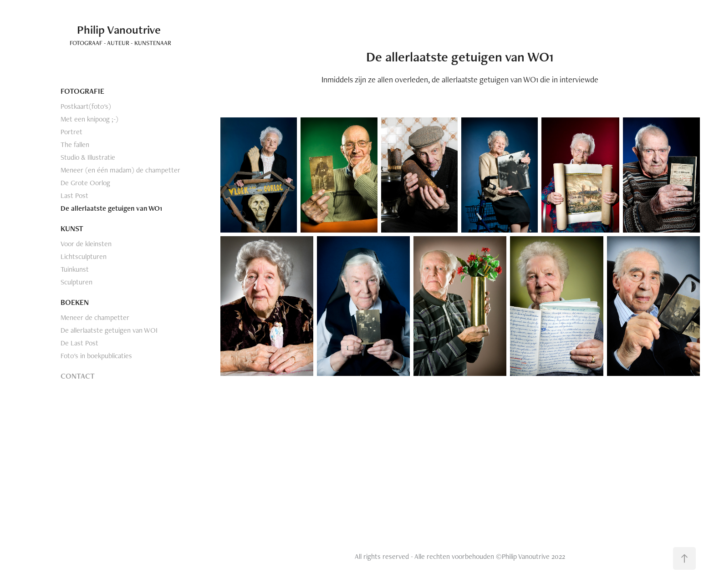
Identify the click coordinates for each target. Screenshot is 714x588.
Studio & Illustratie (88, 157)
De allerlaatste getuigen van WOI (109, 330)
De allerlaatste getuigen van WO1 (111, 208)
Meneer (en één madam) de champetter (120, 170)
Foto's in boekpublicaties (96, 356)
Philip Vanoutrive (111, 30)
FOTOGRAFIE (82, 91)
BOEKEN (75, 302)
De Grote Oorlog (85, 183)
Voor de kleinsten (86, 244)
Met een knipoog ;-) (89, 119)
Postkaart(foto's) (86, 106)
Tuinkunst (75, 269)
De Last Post (79, 343)
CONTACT (78, 376)
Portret (71, 132)
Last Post (74, 195)
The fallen (75, 144)
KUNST (72, 228)
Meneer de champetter (95, 317)
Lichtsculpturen (84, 256)
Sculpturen (76, 282)
